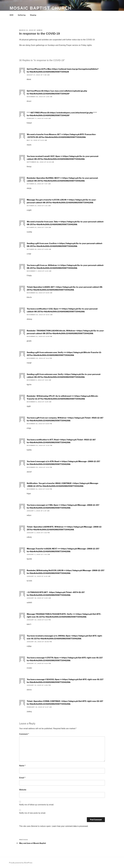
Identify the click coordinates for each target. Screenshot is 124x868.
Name (22, 766)
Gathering (22, 15)
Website (23, 790)
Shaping (33, 15)
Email (22, 778)
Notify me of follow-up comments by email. (37, 805)
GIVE (12, 15)
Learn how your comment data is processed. (70, 826)
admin (40, 30)
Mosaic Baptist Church (41, 8)
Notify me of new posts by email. (33, 813)
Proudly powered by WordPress (21, 863)
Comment (24, 734)
